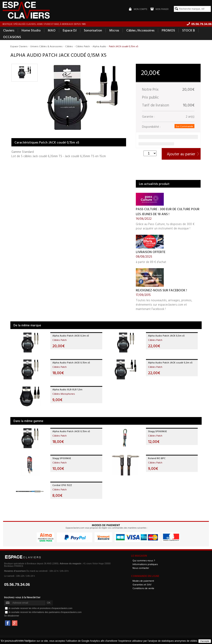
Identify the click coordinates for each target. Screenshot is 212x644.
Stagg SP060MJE (157, 431)
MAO (52, 30)
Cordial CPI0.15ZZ (62, 485)
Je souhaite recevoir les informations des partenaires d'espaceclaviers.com (45, 612)
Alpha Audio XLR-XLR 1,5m (67, 389)
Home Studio (31, 30)
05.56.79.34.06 (17, 584)
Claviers (9, 30)
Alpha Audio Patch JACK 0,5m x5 (166, 335)
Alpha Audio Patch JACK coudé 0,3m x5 (170, 362)
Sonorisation (93, 30)
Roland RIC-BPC (157, 458)
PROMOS (168, 30)
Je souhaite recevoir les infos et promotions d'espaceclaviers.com (40, 608)
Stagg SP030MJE (62, 458)
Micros (114, 30)
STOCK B (189, 30)
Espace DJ (70, 30)
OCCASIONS (12, 37)
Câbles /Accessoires (140, 30)
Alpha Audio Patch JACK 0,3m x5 (71, 335)
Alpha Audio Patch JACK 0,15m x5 (71, 362)
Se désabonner (12, 616)
